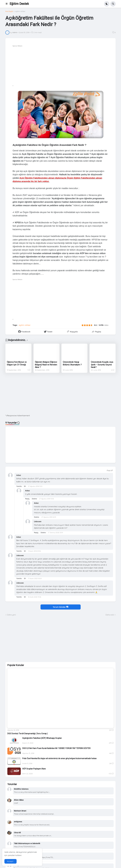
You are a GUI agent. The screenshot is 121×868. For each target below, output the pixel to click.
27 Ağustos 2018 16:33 (49, 517)
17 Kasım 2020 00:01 (35, 578)
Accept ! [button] (10, 861)
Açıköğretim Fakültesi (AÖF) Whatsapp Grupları (42, 738)
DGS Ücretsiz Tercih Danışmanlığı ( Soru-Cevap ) (28, 734)
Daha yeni (11, 615)
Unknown (38, 522)
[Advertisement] (60, 396)
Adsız (19, 475)
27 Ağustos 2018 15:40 (47, 499)
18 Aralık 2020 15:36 (34, 597)
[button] (7, 4)
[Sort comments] (110, 471)
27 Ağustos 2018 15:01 (35, 486)
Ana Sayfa (9, 11)
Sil (25, 486)
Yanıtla (19, 486)
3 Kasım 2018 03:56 (34, 551)
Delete (34, 499)
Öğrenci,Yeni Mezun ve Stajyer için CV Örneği (17, 363)
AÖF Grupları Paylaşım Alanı (34, 769)
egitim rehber (20, 11)
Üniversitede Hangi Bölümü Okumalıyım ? (72, 363)
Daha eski (110, 615)
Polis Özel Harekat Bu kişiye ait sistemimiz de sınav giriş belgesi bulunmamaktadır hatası (59, 758)
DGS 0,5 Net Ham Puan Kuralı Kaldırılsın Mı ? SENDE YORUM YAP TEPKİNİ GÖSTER (56, 748)
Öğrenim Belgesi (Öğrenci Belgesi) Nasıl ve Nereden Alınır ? (46, 365)
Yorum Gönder (61, 607)
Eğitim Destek (19, 4)
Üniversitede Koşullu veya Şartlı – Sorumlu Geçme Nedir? (102, 365)
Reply (27, 499)
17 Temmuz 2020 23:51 (55, 533)
